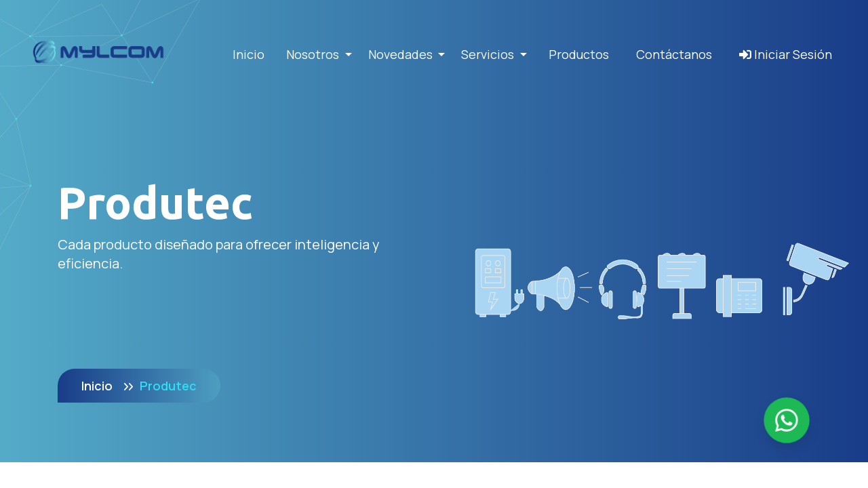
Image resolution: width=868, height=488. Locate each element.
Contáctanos (674, 54)
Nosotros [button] (314, 54)
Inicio (249, 54)
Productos (579, 54)
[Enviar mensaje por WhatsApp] (787, 420)
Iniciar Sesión (786, 54)
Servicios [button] (489, 54)
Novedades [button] (402, 54)
